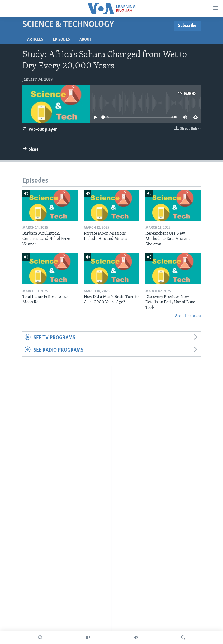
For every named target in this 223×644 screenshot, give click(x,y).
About (86, 40)
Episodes (61, 40)
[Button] (31, 151)
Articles (35, 40)
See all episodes (188, 316)
